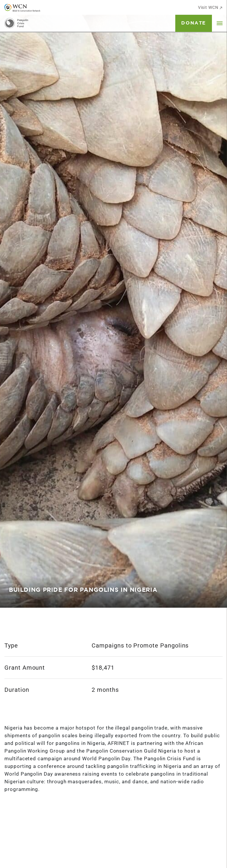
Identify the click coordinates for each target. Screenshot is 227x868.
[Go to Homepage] (16, 23)
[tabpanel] (113, 304)
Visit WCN (210, 7)
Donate (194, 23)
